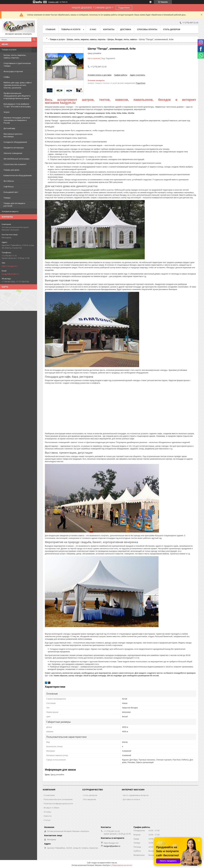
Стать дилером (172, 29)
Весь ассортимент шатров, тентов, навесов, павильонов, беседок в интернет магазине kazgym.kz (121, 101)
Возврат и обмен (52, 808)
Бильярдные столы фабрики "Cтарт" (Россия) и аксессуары (17, 105)
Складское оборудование (15, 142)
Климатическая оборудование (18, 175)
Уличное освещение (13, 153)
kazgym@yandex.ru (10, 274)
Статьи (47, 820)
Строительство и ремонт (15, 164)
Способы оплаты (147, 29)
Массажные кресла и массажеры (13, 135)
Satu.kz (114, 863)
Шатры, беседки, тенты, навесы (122, 39)
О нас (93, 29)
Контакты (109, 29)
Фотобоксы (9, 181)
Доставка (126, 29)
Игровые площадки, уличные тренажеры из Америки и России (17, 120)
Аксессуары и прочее (13, 71)
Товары (7, 198)
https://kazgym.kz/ (10, 266)
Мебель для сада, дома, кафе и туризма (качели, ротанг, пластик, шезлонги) (18, 85)
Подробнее (124, 8)
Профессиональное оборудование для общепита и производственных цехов (17, 96)
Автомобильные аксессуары (17, 159)
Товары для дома (11, 170)
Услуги (6, 112)
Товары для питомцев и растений (14, 205)
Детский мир (9, 128)
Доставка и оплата (131, 799)
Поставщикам (90, 799)
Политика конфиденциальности (58, 803)
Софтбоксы (9, 187)
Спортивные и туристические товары (17, 65)
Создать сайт (54, 2)
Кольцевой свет (11, 192)
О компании (49, 795)
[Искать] (34, 40)
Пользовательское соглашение (58, 799)
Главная (50, 29)
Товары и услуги (9, 50)
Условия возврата (10, 211)
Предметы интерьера (14, 148)
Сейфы (7, 77)
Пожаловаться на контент (122, 865)
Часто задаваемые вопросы (136, 795)
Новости (48, 816)
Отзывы (47, 812)
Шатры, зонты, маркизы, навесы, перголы (15, 56)
